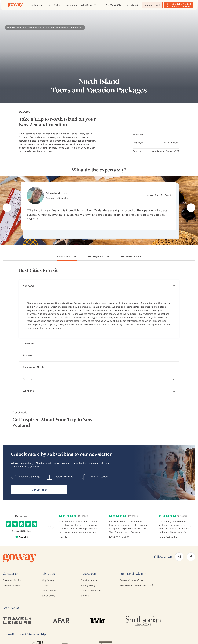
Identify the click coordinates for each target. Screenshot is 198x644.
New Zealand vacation (84, 141)
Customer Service (12, 576)
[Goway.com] (15, 5)
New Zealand (62, 28)
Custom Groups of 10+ (131, 576)
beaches (23, 148)
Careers (46, 581)
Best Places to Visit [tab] (131, 252)
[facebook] (191, 553)
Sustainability (48, 592)
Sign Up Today (39, 486)
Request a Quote (152, 5)
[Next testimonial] (191, 206)
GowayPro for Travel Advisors (137, 581)
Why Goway (48, 576)
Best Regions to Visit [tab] (99, 252)
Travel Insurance (89, 576)
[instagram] (179, 553)
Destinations (21, 28)
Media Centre (49, 586)
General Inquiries (11, 581)
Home (10, 28)
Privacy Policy (88, 581)
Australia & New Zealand (41, 28)
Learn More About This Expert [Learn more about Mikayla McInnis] (162, 195)
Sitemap (85, 592)
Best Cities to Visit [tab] (67, 254)
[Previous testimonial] (7, 206)
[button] (99, 282)
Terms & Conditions (91, 586)
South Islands (37, 137)
